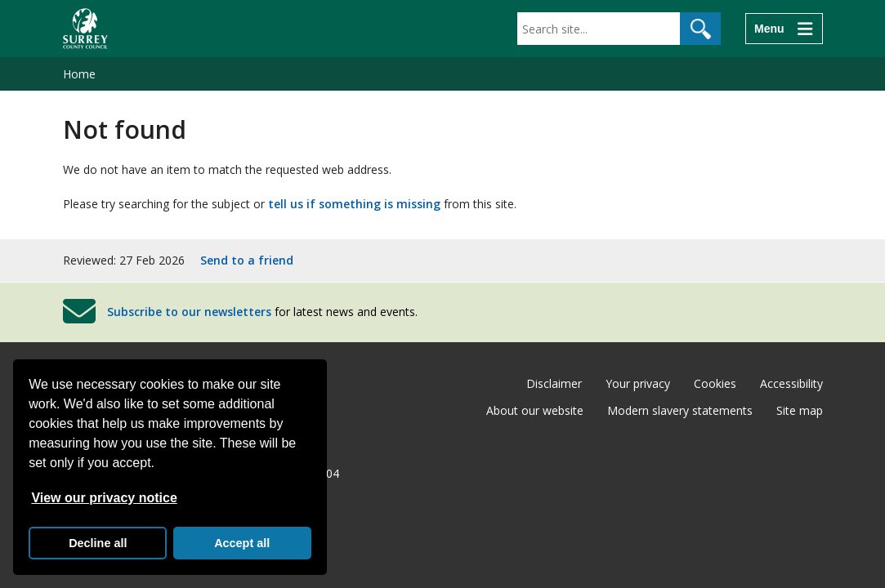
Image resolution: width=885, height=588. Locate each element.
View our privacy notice (104, 498)
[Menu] (784, 29)
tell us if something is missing (354, 204)
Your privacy (638, 383)
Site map (800, 410)
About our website (535, 410)
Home (79, 74)
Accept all (242, 543)
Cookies (715, 383)
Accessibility (791, 383)
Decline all (98, 543)
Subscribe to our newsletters (189, 312)
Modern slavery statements (680, 410)
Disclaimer (554, 383)
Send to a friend (247, 260)
